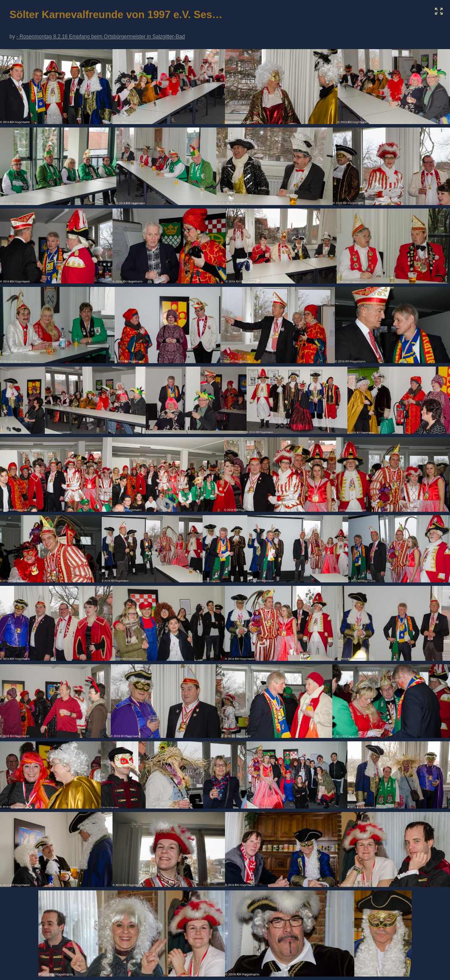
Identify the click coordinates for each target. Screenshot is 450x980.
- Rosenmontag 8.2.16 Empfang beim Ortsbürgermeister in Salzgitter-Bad (101, 37)
